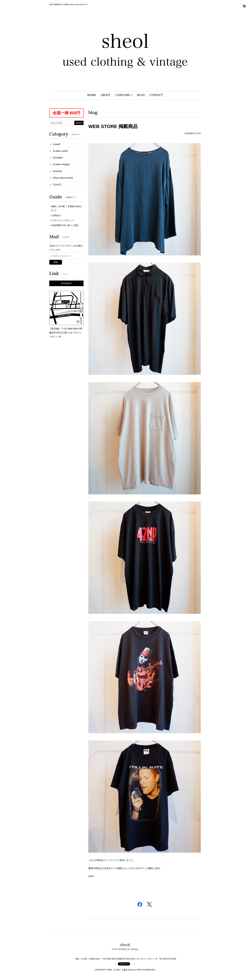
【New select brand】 (63, 178)
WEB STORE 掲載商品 (113, 126)
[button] (124, 95)
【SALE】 (57, 185)
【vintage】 (58, 158)
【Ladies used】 (60, 151)
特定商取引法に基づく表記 (65, 225)
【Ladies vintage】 (62, 164)
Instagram (66, 283)
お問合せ (56, 215)
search (79, 123)
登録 (56, 262)
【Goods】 (58, 171)
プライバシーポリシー (63, 220)
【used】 (57, 144)
